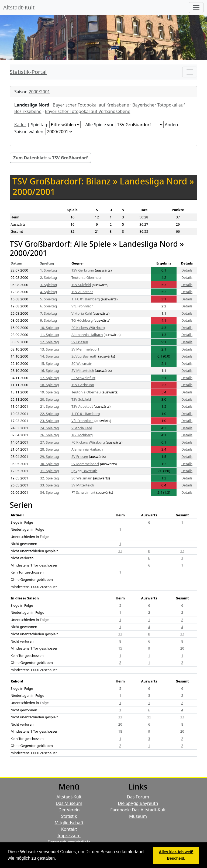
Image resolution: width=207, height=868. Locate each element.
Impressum (69, 836)
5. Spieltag (49, 299)
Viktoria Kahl (82, 313)
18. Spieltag (50, 385)
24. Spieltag (50, 428)
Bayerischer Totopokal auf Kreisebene (91, 105)
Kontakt (69, 829)
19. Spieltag (50, 392)
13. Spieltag (50, 349)
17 (182, 551)
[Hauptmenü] (196, 8)
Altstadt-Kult (19, 7)
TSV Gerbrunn (83, 270)
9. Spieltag (49, 320)
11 (149, 717)
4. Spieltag (49, 292)
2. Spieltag (49, 277)
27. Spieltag (50, 442)
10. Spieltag (50, 328)
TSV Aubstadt (82, 292)
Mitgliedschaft (69, 823)
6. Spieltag (49, 306)
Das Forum (138, 797)
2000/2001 (39, 92)
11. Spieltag (50, 335)
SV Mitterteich (83, 370)
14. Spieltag (50, 356)
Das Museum (69, 803)
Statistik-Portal (28, 72)
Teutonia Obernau (86, 277)
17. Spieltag (50, 378)
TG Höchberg (82, 320)
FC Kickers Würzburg (88, 328)
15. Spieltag (50, 363)
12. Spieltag (50, 342)
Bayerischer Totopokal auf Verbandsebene (87, 111)
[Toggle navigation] (190, 72)
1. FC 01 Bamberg (86, 299)
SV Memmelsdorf (85, 349)
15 (120, 648)
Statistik (69, 816)
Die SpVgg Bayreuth (138, 803)
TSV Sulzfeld (81, 285)
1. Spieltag (49, 270)
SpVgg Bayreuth (84, 356)
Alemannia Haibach (87, 335)
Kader (20, 125)
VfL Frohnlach (82, 306)
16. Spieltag (50, 370)
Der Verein (69, 810)
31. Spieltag (50, 471)
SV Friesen (80, 342)
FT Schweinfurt (83, 378)
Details (187, 270)
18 (120, 731)
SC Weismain (82, 363)
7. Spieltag (49, 313)
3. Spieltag (49, 285)
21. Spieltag (50, 406)
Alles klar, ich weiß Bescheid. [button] (176, 855)
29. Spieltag (50, 457)
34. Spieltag (50, 492)
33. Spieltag (50, 485)
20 (182, 648)
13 (120, 551)
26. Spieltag (50, 435)
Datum (16, 263)
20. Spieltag (50, 399)
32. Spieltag (50, 478)
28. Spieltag (50, 449)
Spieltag (47, 263)
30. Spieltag (50, 464)
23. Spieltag (50, 421)
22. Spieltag (50, 414)
